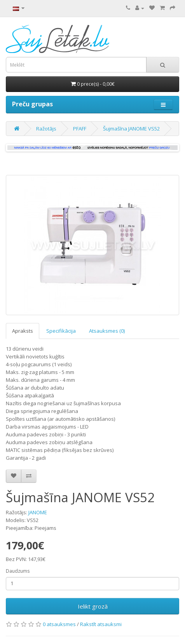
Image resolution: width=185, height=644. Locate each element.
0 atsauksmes (59, 624)
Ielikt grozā (93, 606)
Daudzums (18, 571)
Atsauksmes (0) (107, 331)
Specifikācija (61, 331)
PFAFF (80, 129)
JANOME (38, 512)
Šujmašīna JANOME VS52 (131, 129)
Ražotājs (46, 129)
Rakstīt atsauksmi (101, 624)
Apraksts (23, 331)
